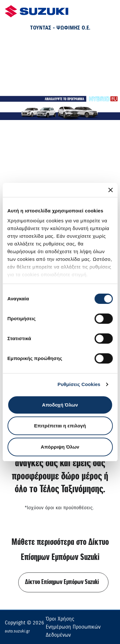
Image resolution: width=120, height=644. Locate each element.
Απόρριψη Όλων (60, 447)
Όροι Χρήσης (60, 619)
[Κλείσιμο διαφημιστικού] (110, 190)
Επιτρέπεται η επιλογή (60, 426)
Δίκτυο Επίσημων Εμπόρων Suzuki (62, 582)
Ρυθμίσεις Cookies (79, 384)
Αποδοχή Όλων (60, 405)
